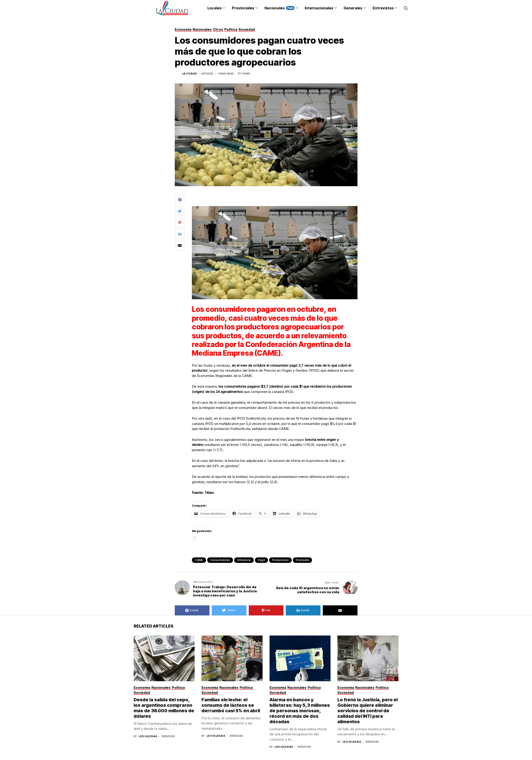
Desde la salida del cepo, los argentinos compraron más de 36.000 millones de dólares (164, 708)
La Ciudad (190, 74)
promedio (302, 560)
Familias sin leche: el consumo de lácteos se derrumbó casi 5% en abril (231, 705)
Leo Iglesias (148, 736)
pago (261, 560)
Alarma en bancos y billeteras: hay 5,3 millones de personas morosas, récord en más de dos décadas (300, 711)
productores (280, 560)
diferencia (244, 560)
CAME (199, 560)
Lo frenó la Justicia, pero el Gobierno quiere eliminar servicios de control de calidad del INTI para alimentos (368, 711)
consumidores (220, 560)
